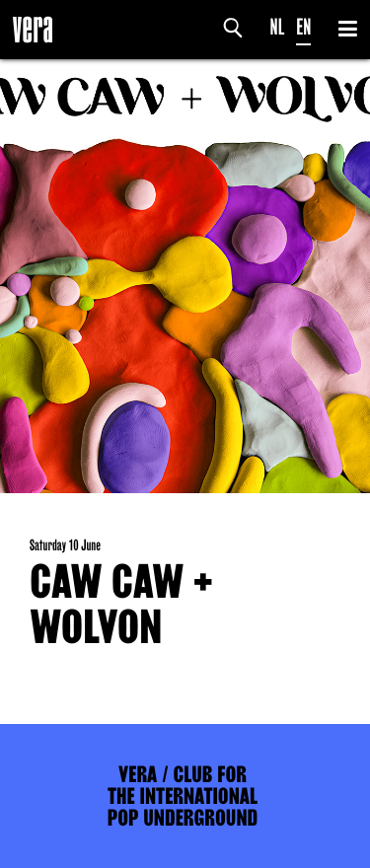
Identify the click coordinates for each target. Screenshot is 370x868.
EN (303, 27)
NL (278, 27)
